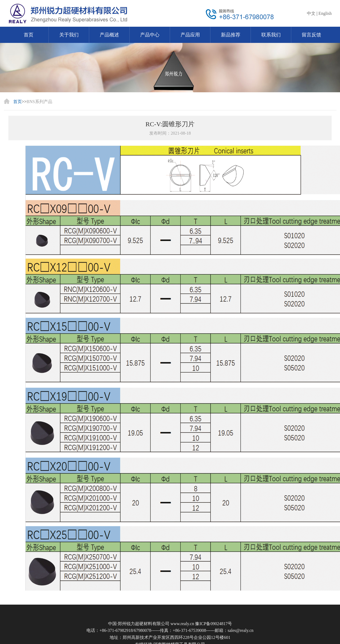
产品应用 (190, 35)
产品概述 (109, 35)
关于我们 (69, 35)
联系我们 (271, 35)
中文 (311, 13)
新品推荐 (231, 35)
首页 (29, 35)
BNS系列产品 (39, 102)
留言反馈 (311, 35)
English (325, 13)
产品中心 (150, 35)
